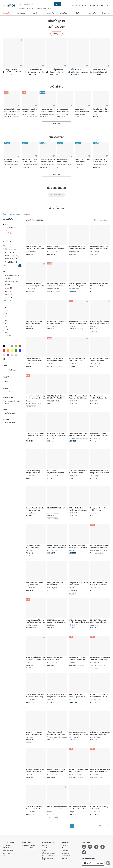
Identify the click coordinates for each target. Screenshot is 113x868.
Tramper (97, 251)
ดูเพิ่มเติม (56, 124)
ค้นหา (57, 4)
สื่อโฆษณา (65, 848)
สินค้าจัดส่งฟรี (57, 137)
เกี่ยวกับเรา (65, 845)
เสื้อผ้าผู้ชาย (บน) (15, 214)
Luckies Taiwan (31, 513)
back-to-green (95, 438)
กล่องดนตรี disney (41, 8)
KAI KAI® (54, 251)
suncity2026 (73, 476)
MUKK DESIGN (62, 114)
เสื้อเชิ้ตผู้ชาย (57, 34)
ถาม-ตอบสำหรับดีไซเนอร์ (29, 848)
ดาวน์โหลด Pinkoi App (93, 863)
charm (50, 8)
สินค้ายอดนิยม (56, 27)
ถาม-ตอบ (45, 845)
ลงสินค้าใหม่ (56, 87)
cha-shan (72, 588)
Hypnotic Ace (30, 401)
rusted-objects (52, 588)
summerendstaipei (53, 513)
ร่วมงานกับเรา (66, 856)
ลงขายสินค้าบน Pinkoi (79, 5)
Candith (93, 326)
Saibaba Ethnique (10, 114)
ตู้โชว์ (4, 856)
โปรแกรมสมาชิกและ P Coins (48, 859)
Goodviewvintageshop (47, 114)
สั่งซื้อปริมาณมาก (47, 848)
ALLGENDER (30, 289)
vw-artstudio (94, 513)
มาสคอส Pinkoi (66, 853)
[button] (20, 266)
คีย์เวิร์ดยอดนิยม (57, 188)
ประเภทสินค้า (6, 845)
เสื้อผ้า (4, 214)
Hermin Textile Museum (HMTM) (101, 550)
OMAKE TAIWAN (53, 401)
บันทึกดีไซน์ (6, 848)
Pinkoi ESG (66, 851)
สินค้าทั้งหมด (56, 208)
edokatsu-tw (51, 363)
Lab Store (32, 251)
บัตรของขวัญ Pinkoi (8, 851)
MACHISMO (73, 363)
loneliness (72, 326)
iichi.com (65, 858)
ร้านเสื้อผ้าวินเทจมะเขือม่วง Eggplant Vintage (83, 438)
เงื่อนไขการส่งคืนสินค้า (48, 856)
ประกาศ (44, 851)
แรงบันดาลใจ (6, 853)
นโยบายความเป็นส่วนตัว (49, 853)
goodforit (72, 550)
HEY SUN (94, 289)
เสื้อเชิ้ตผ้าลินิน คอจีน (57, 195)
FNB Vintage (79, 165)
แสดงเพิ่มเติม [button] (7, 300)
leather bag (22, 8)
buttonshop (29, 550)
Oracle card (31, 8)
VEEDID (95, 114)
